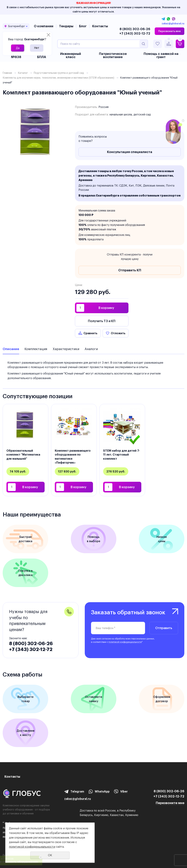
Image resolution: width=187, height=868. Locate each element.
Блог (83, 26)
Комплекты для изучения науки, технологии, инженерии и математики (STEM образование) (58, 78)
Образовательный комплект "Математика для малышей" (23, 455)
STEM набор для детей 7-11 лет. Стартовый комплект (122, 455)
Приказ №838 (16, 55)
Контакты (100, 26)
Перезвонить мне (170, 31)
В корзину (106, 308)
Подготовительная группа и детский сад (59, 73)
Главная (7, 73)
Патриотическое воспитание (113, 55)
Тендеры (66, 26)
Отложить (118, 333)
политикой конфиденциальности (125, 642)
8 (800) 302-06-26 (135, 29)
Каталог (23, 73)
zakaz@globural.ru (173, 24)
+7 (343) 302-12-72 (135, 33)
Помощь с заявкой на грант (161, 55)
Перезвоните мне (170, 803)
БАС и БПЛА (41, 55)
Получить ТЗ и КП (102, 321)
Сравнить (90, 333)
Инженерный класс (71, 55)
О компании (44, 26)
